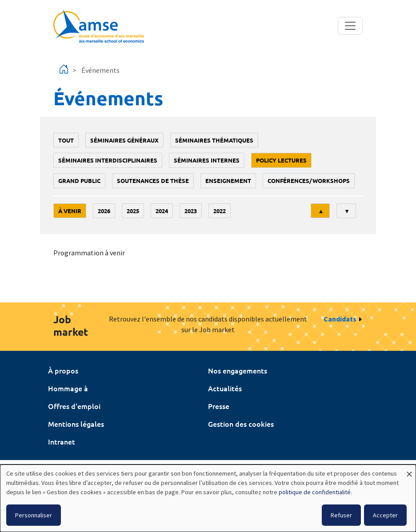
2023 (191, 211)
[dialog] (208, 498)
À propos (63, 370)
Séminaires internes (207, 160)
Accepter (385, 515)
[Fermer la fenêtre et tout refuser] (409, 470)
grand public (79, 181)
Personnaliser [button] (34, 515)
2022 (220, 211)
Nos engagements (238, 370)
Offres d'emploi (74, 406)
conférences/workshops (309, 181)
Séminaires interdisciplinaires (108, 160)
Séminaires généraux (124, 140)
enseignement (228, 181)
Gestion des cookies (241, 424)
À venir (70, 211)
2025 (133, 211)
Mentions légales (76, 424)
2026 (104, 211)
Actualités (225, 388)
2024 (162, 211)
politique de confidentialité (315, 492)
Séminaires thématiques (214, 140)
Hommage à (68, 388)
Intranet (62, 441)
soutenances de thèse (153, 181)
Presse (219, 406)
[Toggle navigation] (350, 26)
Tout (66, 140)
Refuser (341, 515)
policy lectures (281, 160)
